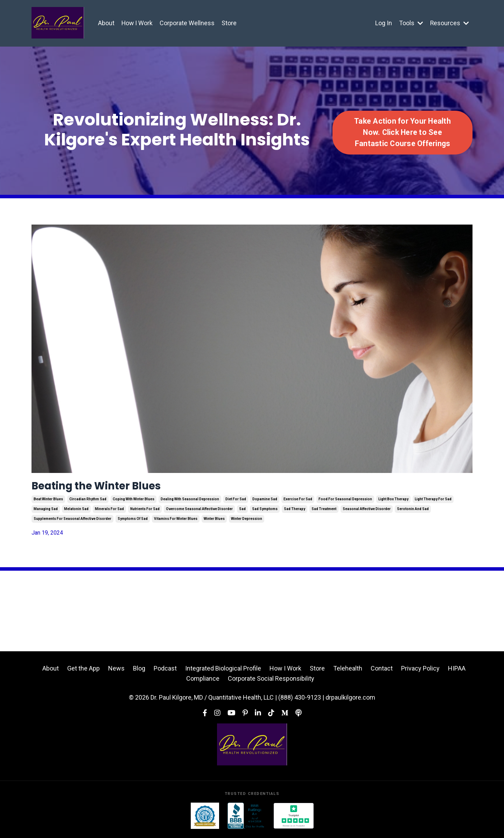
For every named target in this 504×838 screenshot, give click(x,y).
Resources (449, 23)
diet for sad (236, 502)
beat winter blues (48, 502)
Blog (139, 671)
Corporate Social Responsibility (271, 681)
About (106, 23)
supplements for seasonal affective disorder (72, 522)
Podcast (165, 671)
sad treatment (324, 512)
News (116, 671)
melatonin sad (76, 512)
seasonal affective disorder (367, 512)
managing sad (46, 512)
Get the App (83, 671)
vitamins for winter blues (176, 522)
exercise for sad (298, 502)
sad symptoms (265, 512)
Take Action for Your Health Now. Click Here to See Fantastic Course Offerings (402, 132)
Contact (382, 671)
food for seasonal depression (345, 502)
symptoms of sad (133, 522)
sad (242, 512)
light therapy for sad (433, 502)
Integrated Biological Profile (223, 671)
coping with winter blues (134, 502)
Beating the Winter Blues (111, 487)
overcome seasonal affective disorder (199, 512)
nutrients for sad (145, 512)
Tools (411, 23)
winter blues (214, 522)
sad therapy (295, 512)
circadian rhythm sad (88, 502)
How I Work (137, 23)
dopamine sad (265, 502)
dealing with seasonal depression (190, 502)
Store (230, 23)
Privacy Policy (420, 671)
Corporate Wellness (188, 23)
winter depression (247, 522)
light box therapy (393, 502)
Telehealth (348, 671)
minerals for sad (109, 512)
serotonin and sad (413, 512)
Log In (383, 23)
